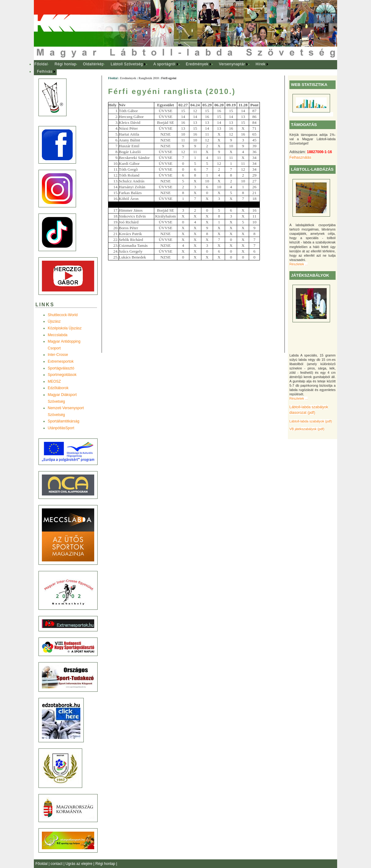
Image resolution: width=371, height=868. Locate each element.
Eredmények (197, 64)
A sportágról (164, 64)
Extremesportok (61, 361)
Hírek (260, 64)
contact (57, 864)
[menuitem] (41, 64)
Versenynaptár (232, 64)
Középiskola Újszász (65, 328)
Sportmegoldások (62, 375)
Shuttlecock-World (63, 315)
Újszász (54, 321)
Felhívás (45, 71)
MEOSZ (54, 381)
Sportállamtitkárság (64, 421)
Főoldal (41, 64)
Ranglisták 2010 (149, 78)
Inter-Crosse (58, 355)
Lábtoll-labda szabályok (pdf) (311, 421)
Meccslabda (58, 335)
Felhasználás (300, 157)
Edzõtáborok (58, 388)
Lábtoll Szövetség (127, 64)
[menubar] (157, 68)
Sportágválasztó (61, 368)
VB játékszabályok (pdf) (307, 429)
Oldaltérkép (94, 64)
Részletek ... (298, 264)
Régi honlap (65, 64)
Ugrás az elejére (80, 864)
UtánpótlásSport (61, 428)
